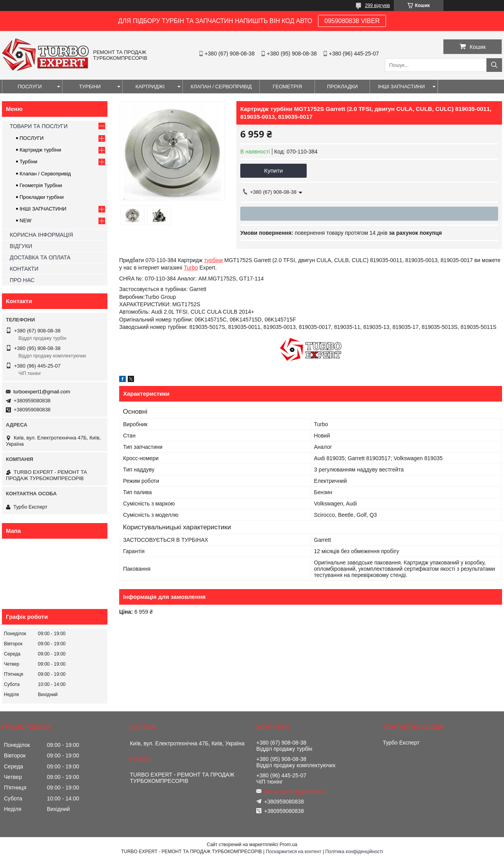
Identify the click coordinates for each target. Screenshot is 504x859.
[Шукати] (494, 65)
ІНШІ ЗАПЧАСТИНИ (401, 87)
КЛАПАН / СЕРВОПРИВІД (221, 87)
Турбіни (29, 162)
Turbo (191, 268)
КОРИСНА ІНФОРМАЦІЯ (41, 235)
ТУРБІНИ (90, 87)
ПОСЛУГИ (30, 87)
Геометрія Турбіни (41, 185)
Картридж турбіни (40, 150)
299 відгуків (377, 5)
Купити (273, 171)
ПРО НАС (22, 280)
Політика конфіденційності (354, 852)
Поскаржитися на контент (293, 852)
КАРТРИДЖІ (150, 87)
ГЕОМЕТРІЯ (287, 87)
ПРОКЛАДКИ (342, 87)
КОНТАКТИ (24, 269)
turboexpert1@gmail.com (42, 392)
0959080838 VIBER (352, 21)
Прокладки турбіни (42, 197)
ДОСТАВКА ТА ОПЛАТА (40, 257)
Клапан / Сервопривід (45, 174)
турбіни (213, 260)
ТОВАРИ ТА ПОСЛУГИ (39, 126)
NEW (25, 221)
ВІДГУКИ (21, 246)
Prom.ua (289, 845)
